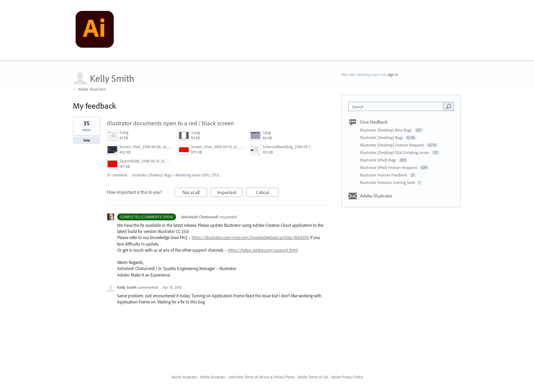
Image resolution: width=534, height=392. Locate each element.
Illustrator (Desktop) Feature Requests (393, 145)
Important (230, 193)
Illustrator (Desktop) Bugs (152, 175)
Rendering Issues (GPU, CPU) (197, 175)
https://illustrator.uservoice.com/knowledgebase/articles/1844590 (250, 237)
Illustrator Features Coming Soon (388, 182)
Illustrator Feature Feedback (384, 175)
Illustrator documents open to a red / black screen (170, 123)
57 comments (117, 175)
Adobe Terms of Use (313, 377)
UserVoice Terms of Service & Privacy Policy (262, 377)
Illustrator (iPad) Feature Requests (389, 167)
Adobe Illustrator (376, 196)
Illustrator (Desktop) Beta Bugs (387, 130)
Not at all (195, 193)
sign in (393, 75)
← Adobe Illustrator (89, 89)
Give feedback (374, 122)
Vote (87, 140)
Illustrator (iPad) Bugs (379, 160)
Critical (268, 193)
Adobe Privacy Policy (347, 377)
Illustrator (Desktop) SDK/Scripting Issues (395, 152)
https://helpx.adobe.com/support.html (263, 250)
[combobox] (398, 106)
